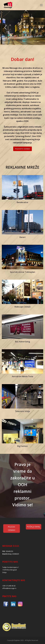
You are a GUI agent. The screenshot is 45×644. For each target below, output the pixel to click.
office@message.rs (9, 588)
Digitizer (17, 640)
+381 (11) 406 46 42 (9, 586)
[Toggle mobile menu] (41, 5)
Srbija (4, 572)
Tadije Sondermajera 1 (11, 567)
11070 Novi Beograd (9, 570)
